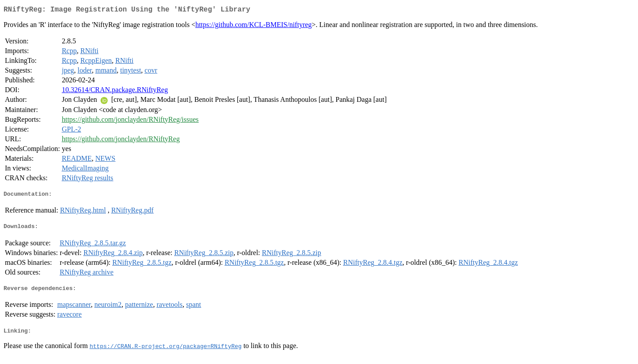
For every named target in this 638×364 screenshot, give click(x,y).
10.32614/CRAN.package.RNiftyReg (115, 91)
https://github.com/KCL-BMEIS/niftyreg (254, 26)
